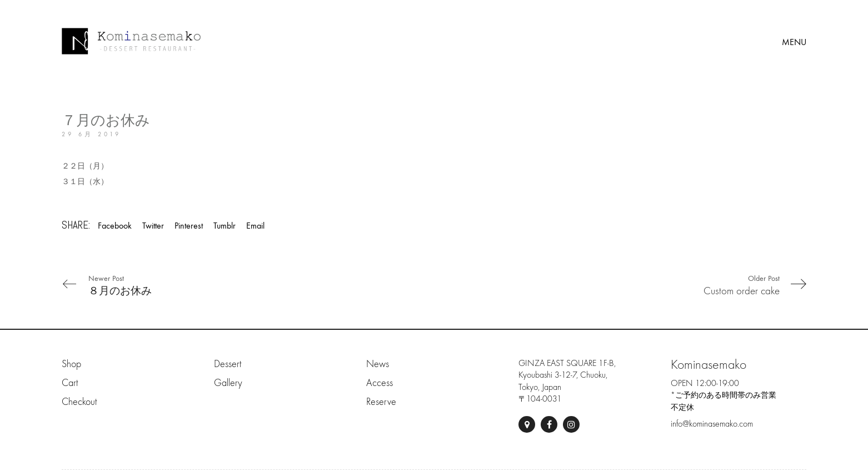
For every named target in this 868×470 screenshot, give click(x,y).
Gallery (228, 383)
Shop (71, 364)
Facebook (115, 226)
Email (255, 226)
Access (380, 383)
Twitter (153, 226)
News (378, 364)
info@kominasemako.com (712, 424)
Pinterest (189, 226)
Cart (70, 383)
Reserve (381, 402)
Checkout (79, 402)
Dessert (228, 364)
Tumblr (225, 226)
